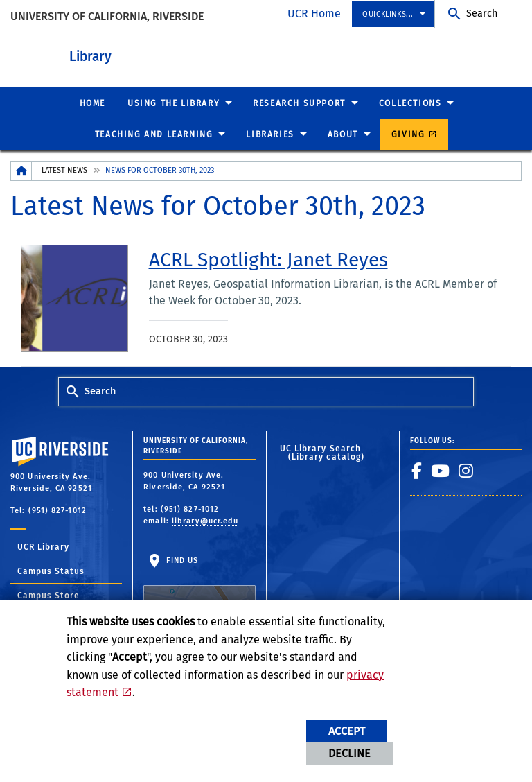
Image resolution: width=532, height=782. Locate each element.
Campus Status (51, 571)
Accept (347, 731)
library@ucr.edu (205, 520)
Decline (349, 753)
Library (167, 54)
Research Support (299, 103)
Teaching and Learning (154, 134)
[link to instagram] (466, 470)
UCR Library (43, 546)
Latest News (64, 170)
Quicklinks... (388, 14)
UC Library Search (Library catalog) (322, 452)
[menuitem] (393, 14)
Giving (408, 134)
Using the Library (174, 103)
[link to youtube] (441, 470)
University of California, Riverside (107, 16)
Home (92, 103)
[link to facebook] (417, 470)
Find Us (199, 590)
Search (482, 14)
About (343, 134)
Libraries (270, 134)
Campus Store (48, 595)
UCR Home (314, 14)
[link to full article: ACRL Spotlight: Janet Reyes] (268, 259)
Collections (410, 103)
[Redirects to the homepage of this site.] (21, 170)
